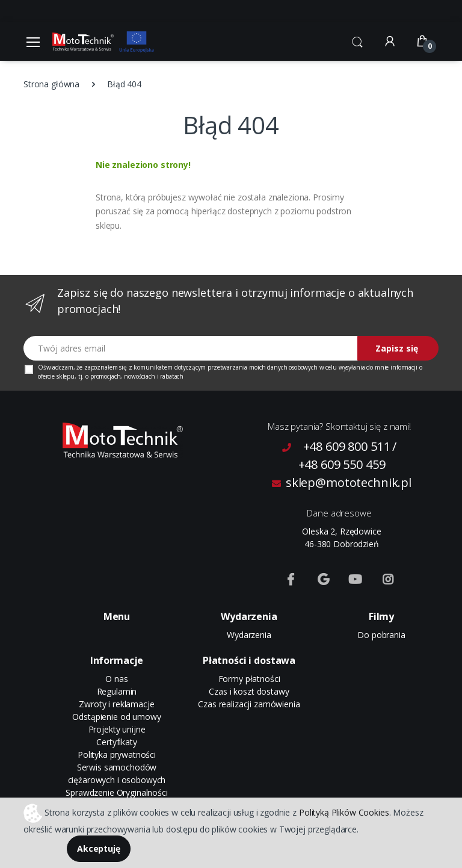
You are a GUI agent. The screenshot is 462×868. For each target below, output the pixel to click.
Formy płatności (249, 679)
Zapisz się (397, 348)
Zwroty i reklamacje (116, 704)
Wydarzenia (249, 635)
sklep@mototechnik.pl (342, 482)
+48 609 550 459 (342, 464)
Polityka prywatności (117, 755)
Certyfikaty (116, 742)
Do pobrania (381, 635)
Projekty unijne (117, 729)
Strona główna (51, 84)
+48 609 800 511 (347, 446)
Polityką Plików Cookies (344, 812)
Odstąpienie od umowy (116, 717)
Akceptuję (99, 848)
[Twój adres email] (191, 348)
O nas (116, 679)
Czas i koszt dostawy (249, 691)
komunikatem (153, 367)
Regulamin (117, 691)
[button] (357, 40)
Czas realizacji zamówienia (249, 704)
